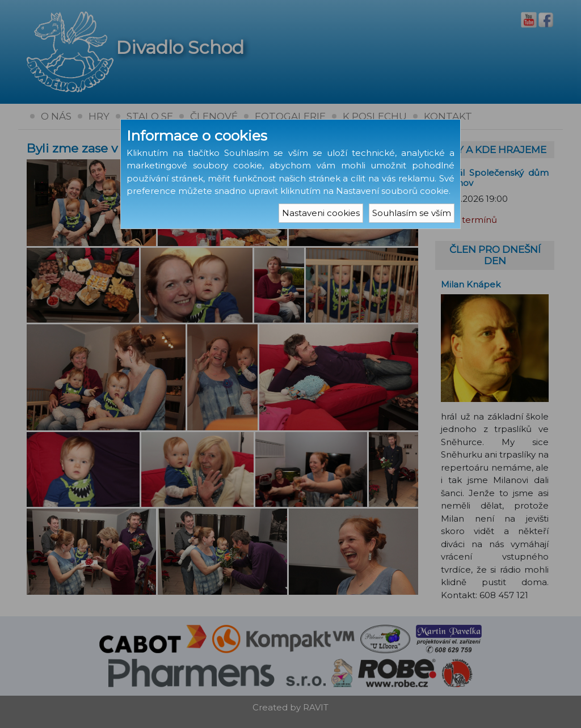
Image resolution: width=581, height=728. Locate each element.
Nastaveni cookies (321, 213)
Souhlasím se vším (412, 213)
